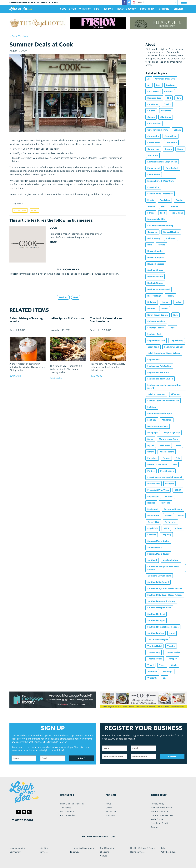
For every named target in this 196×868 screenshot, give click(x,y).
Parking (166, 458)
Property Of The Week (158, 490)
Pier (175, 465)
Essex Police (153, 187)
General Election (171, 232)
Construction (154, 143)
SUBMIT (82, 758)
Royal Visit (153, 528)
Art (149, 85)
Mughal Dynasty (172, 433)
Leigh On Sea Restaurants (72, 804)
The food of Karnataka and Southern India (107, 320)
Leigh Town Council (174, 347)
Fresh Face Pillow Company (160, 226)
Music (150, 439)
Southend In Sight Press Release (163, 627)
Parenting (152, 458)
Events (151, 200)
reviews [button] (109, 9)
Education (153, 155)
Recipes (151, 503)
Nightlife (44, 848)
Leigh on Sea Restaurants (82, 848)
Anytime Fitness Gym (165, 79)
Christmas (166, 111)
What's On (85, 9)
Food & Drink (20, 210)
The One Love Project (158, 640)
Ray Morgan (153, 496)
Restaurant (153, 509)
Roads (181, 516)
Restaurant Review (173, 509)
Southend (152, 560)
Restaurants (153, 516)
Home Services (137, 852)
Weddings (168, 672)
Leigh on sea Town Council (160, 379)
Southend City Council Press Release (165, 589)
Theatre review (155, 659)
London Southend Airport (160, 413)
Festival (152, 206)
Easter (180, 149)
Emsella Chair (172, 168)
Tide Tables (66, 808)
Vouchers (110, 815)
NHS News (165, 445)
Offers (73, 9)
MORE (53, 242)
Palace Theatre (167, 452)
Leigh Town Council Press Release (164, 353)
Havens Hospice (155, 251)
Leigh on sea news (157, 394)
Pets (178, 458)
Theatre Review (173, 652)
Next (76, 297)
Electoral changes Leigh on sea (162, 162)
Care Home (153, 104)
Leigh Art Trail (154, 334)
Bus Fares (171, 85)
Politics (151, 471)
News (63, 9)
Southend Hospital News (159, 608)
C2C (169, 98)
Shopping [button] (165, 9)
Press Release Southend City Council (165, 477)
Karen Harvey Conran (158, 315)
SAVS (166, 528)
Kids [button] (97, 9)
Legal (172, 328)
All (149, 79)
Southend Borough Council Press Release (163, 568)
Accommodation (17, 848)
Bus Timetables (67, 812)
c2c (165, 678)
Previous (63, 297)
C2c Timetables (68, 815)
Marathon (167, 420)
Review (168, 516)
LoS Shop (152, 407)
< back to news (19, 36)
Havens (161, 245)
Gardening (152, 232)
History (170, 296)
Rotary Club (154, 522)
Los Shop (152, 420)
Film (163, 206)
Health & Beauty (155, 277)
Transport (172, 659)
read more (15, 376)
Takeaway (75, 852)
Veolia (174, 665)
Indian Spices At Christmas (67, 318)
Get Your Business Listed (163, 815)
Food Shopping (107, 848)
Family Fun (165, 200)
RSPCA (178, 490)
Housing (166, 302)
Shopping (166, 535)
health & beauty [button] (127, 9)
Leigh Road (153, 347)
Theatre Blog (154, 652)
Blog (158, 85)
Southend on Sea (156, 633)
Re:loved (169, 496)
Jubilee (165, 309)
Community (153, 136)
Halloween (171, 238)
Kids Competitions (156, 321)
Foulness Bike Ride (156, 219)
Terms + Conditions (160, 812)
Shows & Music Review (158, 541)
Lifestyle (175, 394)
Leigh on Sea (153, 360)
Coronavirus (153, 149)
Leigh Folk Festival (156, 340)
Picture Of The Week (157, 465)
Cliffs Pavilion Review (158, 130)
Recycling (165, 503)
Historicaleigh (154, 296)
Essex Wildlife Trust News (160, 194)
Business (169, 92)
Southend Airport (171, 560)
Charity (167, 104)
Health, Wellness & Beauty (143, 848)
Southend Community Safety (161, 601)
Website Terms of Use (161, 808)
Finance (175, 206)
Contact (155, 827)
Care (179, 98)
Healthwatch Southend (158, 289)
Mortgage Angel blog (158, 426)
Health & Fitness (155, 270)
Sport (172, 633)
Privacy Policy (158, 804)
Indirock (151, 309)
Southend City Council (158, 582)
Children (151, 111)
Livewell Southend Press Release (163, 401)
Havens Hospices (156, 258)
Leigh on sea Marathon (158, 372)
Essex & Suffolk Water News (161, 181)
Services (44, 852)
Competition (171, 136)
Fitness (151, 213)
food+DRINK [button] (148, 9)
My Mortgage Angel (169, 439)
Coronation (171, 143)
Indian (178, 302)
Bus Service (153, 92)
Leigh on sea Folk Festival (159, 366)
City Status (166, 117)
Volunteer (152, 672)
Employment (154, 168)
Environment (154, 175)
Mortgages (153, 433)
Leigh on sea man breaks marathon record (164, 387)
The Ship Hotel (154, 646)
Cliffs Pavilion (154, 123)
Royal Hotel (170, 522)
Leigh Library (177, 340)
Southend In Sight (156, 614)
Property (170, 484)
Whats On (152, 678)
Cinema (151, 117)
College (177, 130)
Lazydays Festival (156, 328)
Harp (150, 245)
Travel (150, 665)
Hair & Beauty (154, 238)
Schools (178, 528)
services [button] (180, 9)
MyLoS (151, 445)
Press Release (167, 471)
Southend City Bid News (159, 576)
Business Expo (154, 98)
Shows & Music (155, 547)
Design (168, 149)
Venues (104, 856)
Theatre (171, 646)
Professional (153, 484)
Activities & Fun (168, 852)
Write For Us (157, 819)
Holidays (152, 302)
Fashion (179, 200)
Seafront (152, 535)
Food (163, 213)
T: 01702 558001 (23, 820)
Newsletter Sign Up (160, 823)
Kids (176, 315)
